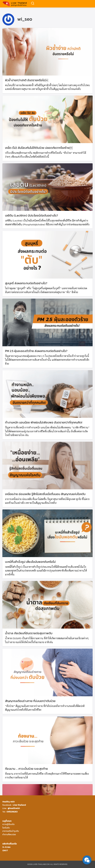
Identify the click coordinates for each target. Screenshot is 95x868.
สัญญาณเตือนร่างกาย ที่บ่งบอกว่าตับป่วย (30, 701)
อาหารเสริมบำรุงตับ (11, 831)
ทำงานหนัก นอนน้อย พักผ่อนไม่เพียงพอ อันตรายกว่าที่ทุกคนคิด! (44, 422)
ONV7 (5, 851)
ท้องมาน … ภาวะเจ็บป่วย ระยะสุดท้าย (26, 769)
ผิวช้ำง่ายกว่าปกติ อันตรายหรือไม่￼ (27, 80)
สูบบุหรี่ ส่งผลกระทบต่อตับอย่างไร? (26, 283)
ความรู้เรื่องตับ (9, 824)
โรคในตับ (6, 828)
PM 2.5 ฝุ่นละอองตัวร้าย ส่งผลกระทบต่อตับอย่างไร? (36, 351)
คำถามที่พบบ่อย (9, 835)
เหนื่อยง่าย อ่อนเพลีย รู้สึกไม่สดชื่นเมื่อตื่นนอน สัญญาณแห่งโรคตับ (45, 494)
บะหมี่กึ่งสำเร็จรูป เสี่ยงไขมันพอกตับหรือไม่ (30, 562)
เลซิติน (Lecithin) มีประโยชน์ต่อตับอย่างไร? (32, 215)
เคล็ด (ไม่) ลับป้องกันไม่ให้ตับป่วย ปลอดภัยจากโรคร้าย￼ (39, 148)
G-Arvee (6, 847)
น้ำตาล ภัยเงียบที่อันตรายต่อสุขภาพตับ (29, 633)
